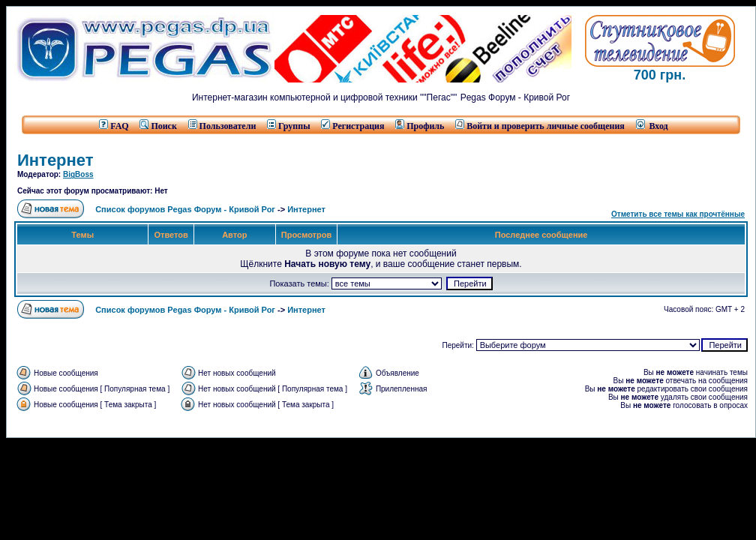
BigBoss (78, 174)
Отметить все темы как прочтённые (678, 214)
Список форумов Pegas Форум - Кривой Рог (185, 209)
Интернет (55, 160)
